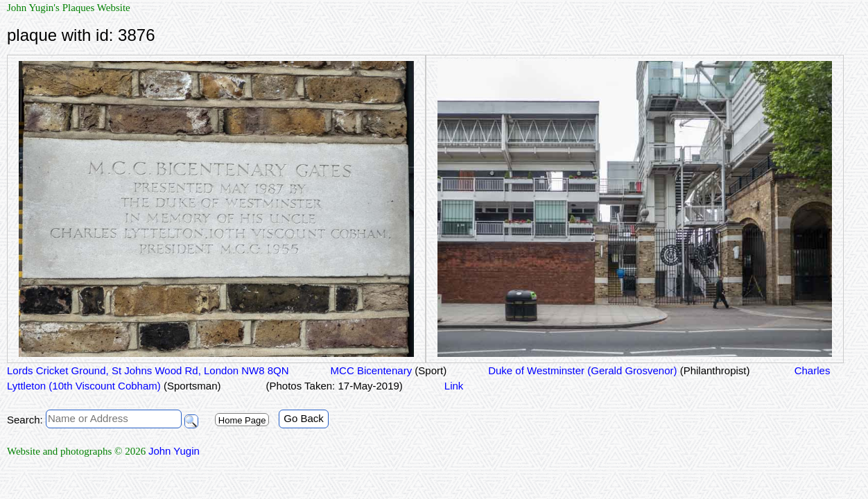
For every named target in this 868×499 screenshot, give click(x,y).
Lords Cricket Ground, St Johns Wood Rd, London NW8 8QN (148, 370)
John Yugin (174, 451)
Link (454, 386)
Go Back (304, 418)
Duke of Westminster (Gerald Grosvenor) (619, 370)
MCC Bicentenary (389, 370)
